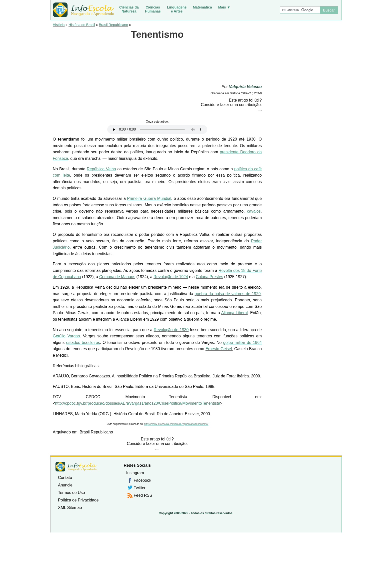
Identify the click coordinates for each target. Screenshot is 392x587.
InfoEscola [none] (76, 467)
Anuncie (65, 485)
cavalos (254, 211)
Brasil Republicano (113, 25)
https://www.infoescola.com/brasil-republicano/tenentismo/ (176, 424)
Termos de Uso (71, 493)
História (59, 25)
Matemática (202, 7)
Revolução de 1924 (171, 277)
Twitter (140, 488)
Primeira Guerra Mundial (149, 198)
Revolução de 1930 (171, 330)
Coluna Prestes (209, 277)
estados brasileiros (83, 343)
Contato (65, 478)
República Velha (101, 169)
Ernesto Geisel (219, 349)
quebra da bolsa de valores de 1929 (228, 294)
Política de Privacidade (78, 500)
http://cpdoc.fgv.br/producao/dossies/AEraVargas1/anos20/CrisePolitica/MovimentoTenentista (137, 403)
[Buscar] (300, 10)
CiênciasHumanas (153, 9)
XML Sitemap (70, 508)
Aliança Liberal (234, 313)
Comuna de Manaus (117, 277)
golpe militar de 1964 (242, 343)
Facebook (142, 480)
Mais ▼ (224, 7)
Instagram (135, 473)
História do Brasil (82, 25)
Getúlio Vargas (66, 336)
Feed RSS (143, 495)
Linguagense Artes (177, 9)
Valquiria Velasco (245, 87)
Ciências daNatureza (129, 9)
